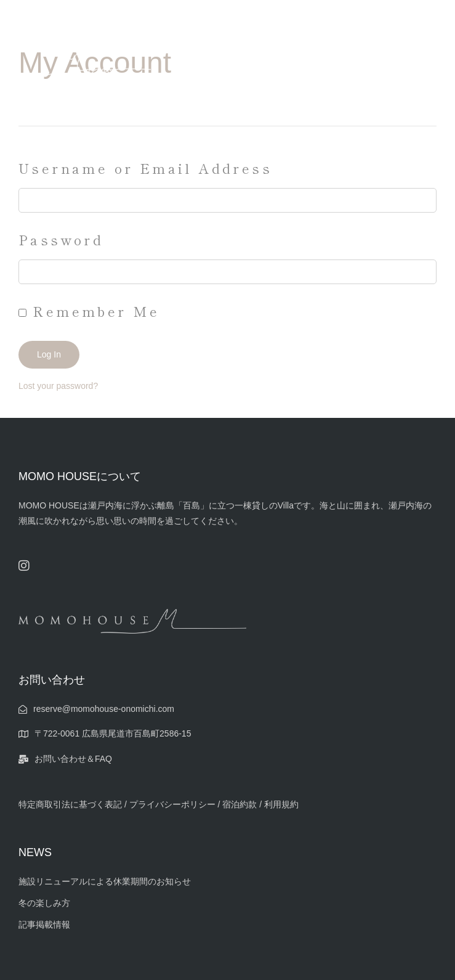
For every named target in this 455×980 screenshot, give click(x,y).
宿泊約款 (240, 804)
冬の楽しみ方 (44, 903)
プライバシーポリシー (174, 804)
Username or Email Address (145, 168)
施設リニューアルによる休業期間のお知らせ (105, 881)
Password (61, 239)
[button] (425, 75)
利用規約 (281, 804)
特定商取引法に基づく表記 (70, 804)
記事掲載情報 (44, 925)
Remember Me (89, 311)
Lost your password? (58, 386)
